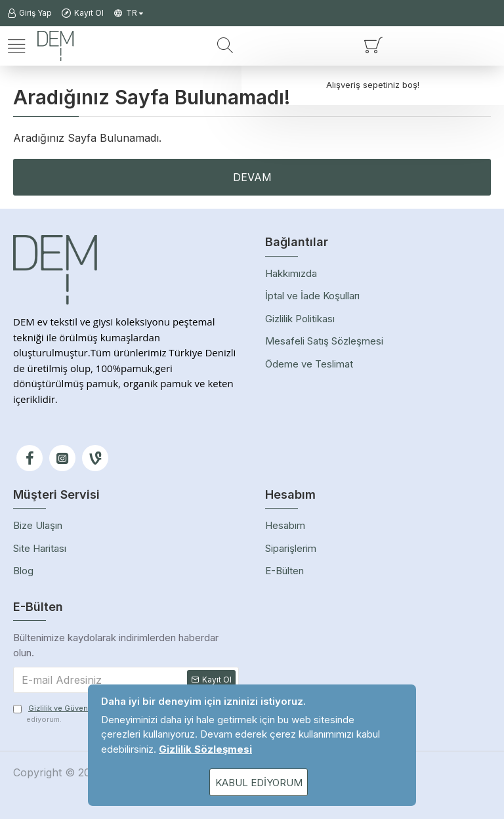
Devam (252, 177)
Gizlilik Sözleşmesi (205, 749)
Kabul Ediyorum (259, 783)
